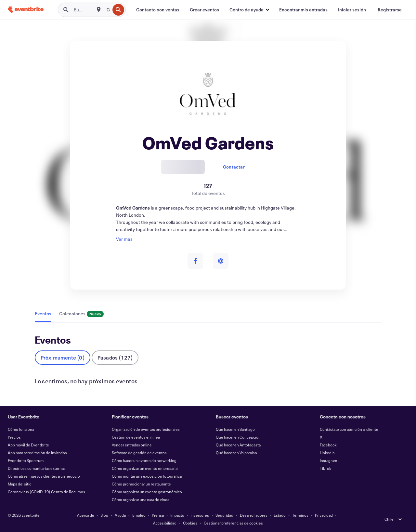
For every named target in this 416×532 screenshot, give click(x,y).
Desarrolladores (254, 515)
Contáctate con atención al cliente (349, 429)
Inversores (200, 515)
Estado (280, 515)
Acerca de (86, 515)
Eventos (43, 314)
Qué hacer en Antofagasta (238, 445)
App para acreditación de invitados (37, 453)
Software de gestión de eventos (139, 453)
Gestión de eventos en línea (136, 437)
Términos (300, 515)
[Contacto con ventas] (158, 10)
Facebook (328, 445)
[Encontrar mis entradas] (303, 10)
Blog (104, 515)
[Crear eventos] (204, 10)
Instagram (328, 460)
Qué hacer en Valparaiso (236, 453)
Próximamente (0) (63, 357)
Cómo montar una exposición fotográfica (147, 476)
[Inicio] (26, 10)
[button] (249, 10)
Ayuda (120, 515)
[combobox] (108, 10)
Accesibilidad (165, 523)
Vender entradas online (132, 445)
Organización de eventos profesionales (146, 429)
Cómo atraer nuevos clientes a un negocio (44, 476)
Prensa (158, 515)
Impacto (177, 515)
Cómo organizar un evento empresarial (145, 468)
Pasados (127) (115, 357)
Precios (14, 437)
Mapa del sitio (20, 484)
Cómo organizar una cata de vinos (141, 499)
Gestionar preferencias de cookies (233, 523)
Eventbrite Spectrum (26, 460)
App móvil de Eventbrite (28, 445)
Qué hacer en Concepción (238, 437)
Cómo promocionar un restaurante (141, 484)
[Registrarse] (390, 10)
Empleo (139, 515)
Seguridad (224, 515)
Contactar (234, 167)
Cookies (190, 523)
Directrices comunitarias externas (37, 468)
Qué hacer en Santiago (235, 429)
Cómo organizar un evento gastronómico (147, 492)
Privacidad (324, 515)
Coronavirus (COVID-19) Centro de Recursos (46, 492)
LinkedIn (327, 453)
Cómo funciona (21, 429)
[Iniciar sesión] (352, 10)
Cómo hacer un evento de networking (144, 460)
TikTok (325, 468)
